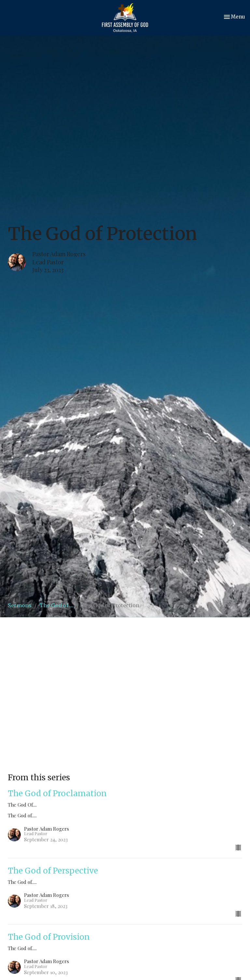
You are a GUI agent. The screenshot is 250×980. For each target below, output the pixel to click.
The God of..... (56, 605)
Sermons (20, 605)
